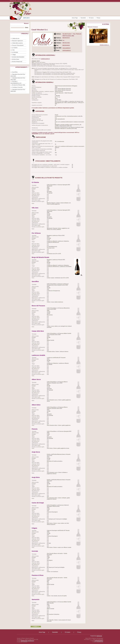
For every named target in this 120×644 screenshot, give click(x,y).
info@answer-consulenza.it (27, 641)
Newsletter (83, 18)
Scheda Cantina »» (104, 45)
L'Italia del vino (16, 38)
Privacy (98, 18)
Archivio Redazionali (17, 62)
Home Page (75, 18)
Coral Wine (15, 72)
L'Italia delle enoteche (17, 43)
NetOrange (99, 636)
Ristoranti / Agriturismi (17, 41)
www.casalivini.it (66, 48)
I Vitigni (14, 55)
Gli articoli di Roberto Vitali (19, 85)
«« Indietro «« (36, 627)
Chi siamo (91, 18)
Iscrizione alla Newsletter (18, 57)
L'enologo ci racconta (17, 87)
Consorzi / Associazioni (18, 45)
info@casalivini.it (67, 50)
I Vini (13, 50)
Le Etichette (15, 52)
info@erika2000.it (99, 641)
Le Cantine (15, 48)
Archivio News (16, 59)
